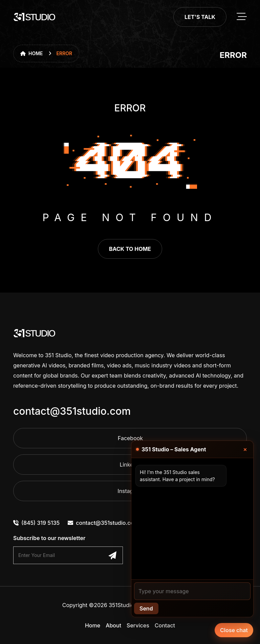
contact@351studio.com (72, 411)
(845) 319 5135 (36, 523)
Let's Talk (200, 17)
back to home (130, 249)
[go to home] (35, 17)
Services (138, 625)
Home (32, 53)
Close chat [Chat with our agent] (234, 630)
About (113, 625)
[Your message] (192, 591)
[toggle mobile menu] (242, 17)
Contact (165, 625)
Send (146, 608)
